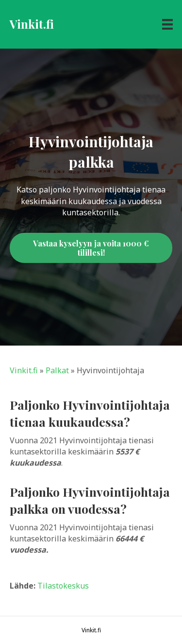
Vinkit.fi (24, 370)
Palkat (57, 370)
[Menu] (167, 24)
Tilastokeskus (63, 586)
